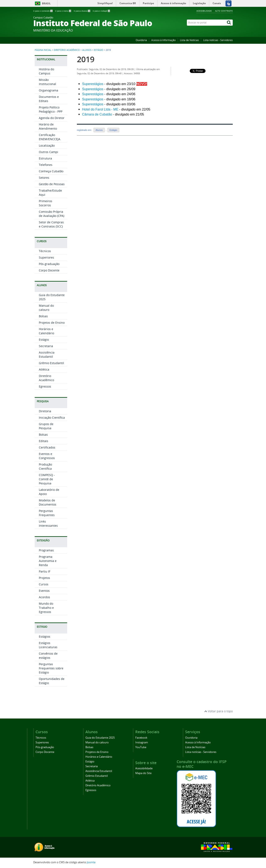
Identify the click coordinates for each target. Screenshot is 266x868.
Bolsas (43, 316)
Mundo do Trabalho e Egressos (46, 608)
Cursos (44, 584)
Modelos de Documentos (48, 502)
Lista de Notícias (189, 40)
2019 (86, 59)
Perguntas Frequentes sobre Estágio (51, 668)
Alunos (87, 50)
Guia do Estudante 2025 (100, 738)
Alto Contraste (224, 11)
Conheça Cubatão (51, 171)
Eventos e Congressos (47, 456)
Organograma (49, 90)
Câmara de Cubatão (97, 114)
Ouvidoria (141, 40)
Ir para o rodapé (101, 11)
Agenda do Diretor (52, 118)
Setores (44, 178)
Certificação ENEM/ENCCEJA (50, 137)
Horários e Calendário (46, 331)
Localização (47, 145)
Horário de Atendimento (48, 126)
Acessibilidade (204, 11)
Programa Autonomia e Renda (48, 561)
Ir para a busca (82, 11)
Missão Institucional (47, 82)
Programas (46, 550)
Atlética (44, 369)
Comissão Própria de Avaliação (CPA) (52, 214)
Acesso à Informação (163, 40)
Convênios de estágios (48, 656)
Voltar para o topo (219, 711)
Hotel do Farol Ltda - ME (100, 109)
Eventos (44, 591)
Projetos (44, 578)
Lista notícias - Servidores (218, 40)
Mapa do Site (143, 773)
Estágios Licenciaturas (48, 645)
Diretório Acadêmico (67, 50)
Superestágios (93, 84)
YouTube (141, 747)
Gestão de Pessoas (52, 184)
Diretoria (45, 411)
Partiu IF (45, 571)
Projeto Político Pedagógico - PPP (51, 109)
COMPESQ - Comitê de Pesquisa (47, 479)
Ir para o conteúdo (43, 11)
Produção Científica (45, 466)
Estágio (99, 50)
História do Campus (46, 71)
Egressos (45, 386)
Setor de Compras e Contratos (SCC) (51, 224)
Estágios (45, 636)
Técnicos (45, 251)
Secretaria (46, 346)
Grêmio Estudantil (51, 363)
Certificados (47, 447)
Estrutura (45, 158)
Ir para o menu (63, 11)
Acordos (44, 597)
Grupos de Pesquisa (46, 426)
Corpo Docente (49, 270)
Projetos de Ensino (52, 323)
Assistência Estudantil (47, 354)
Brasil (46, 3)
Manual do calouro (46, 308)
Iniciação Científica (52, 418)
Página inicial (43, 50)
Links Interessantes (48, 523)
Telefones (46, 165)
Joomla (91, 862)
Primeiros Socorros (46, 203)
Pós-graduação (49, 264)
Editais (44, 441)
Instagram (142, 742)
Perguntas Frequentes (47, 513)
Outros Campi (49, 152)
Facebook (141, 738)
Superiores (46, 257)
